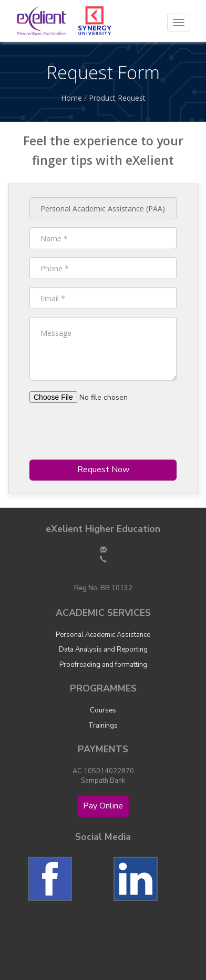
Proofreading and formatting (103, 665)
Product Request (117, 98)
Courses (103, 710)
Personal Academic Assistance (103, 635)
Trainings (103, 726)
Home (71, 98)
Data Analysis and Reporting (103, 649)
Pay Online (103, 806)
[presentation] (109, 431)
